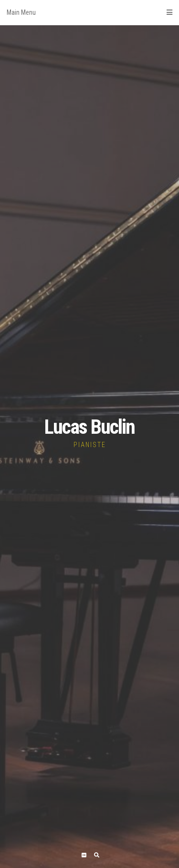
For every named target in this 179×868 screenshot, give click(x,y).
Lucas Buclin (89, 427)
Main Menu (89, 12)
